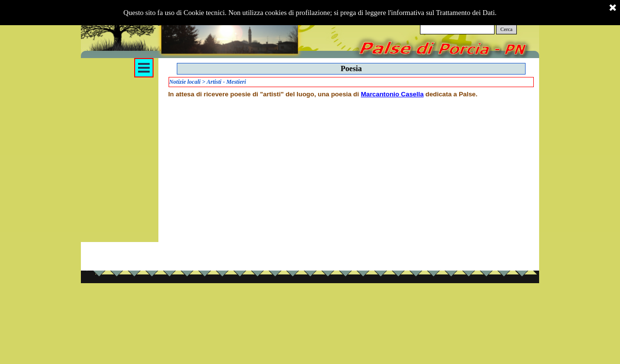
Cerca (506, 29)
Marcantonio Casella (392, 94)
